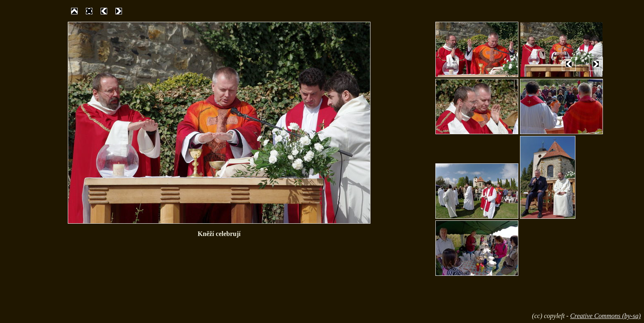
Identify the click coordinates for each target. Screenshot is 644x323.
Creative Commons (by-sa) (605, 316)
